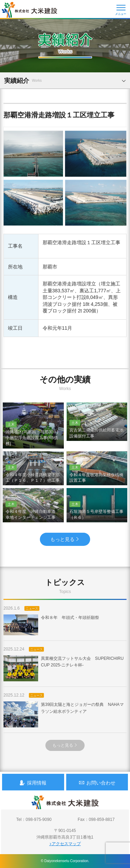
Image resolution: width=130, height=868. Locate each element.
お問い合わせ (97, 783)
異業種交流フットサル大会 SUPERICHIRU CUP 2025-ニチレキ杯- (64, 668)
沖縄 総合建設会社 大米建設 (29, 10)
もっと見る (65, 539)
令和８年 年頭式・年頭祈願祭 (51, 625)
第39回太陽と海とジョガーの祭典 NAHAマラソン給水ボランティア (64, 714)
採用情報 (33, 783)
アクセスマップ (65, 844)
